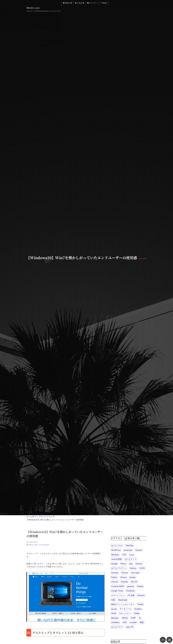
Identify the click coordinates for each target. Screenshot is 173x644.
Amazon (141, 595)
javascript (128, 550)
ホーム (29, 517)
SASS (142, 568)
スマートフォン (118, 595)
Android (124, 582)
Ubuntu (139, 564)
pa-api (114, 609)
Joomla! (139, 550)
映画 (142, 622)
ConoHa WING (118, 586)
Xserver (115, 582)
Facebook (130, 591)
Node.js (133, 568)
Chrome (125, 573)
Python (114, 577)
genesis (131, 586)
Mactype (115, 618)
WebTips (130, 546)
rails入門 (130, 627)
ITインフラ (37, 517)
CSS (124, 555)
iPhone (123, 577)
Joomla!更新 (117, 559)
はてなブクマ (117, 627)
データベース (126, 609)
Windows (115, 555)
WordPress (116, 550)
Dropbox (138, 609)
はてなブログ (117, 546)
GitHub (125, 618)
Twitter (137, 613)
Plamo (123, 564)
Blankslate (123, 600)
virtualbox (115, 622)
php (131, 564)
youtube (133, 622)
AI (140, 618)
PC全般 (131, 595)
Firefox (140, 604)
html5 (114, 613)
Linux (132, 555)
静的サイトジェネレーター (123, 604)
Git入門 (134, 582)
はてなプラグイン (119, 568)
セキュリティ (125, 613)
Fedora (140, 586)
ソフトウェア (48, 517)
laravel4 (115, 573)
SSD (113, 600)
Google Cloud (117, 591)
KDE (125, 622)
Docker (133, 577)
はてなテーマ (131, 559)
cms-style (135, 573)
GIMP (133, 618)
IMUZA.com (33, 8)
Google (114, 564)
